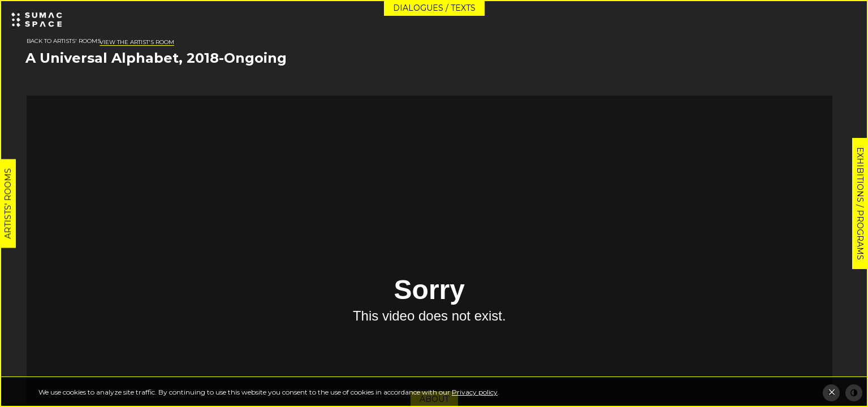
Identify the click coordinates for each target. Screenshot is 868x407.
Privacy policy (475, 392)
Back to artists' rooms (64, 41)
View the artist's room (137, 42)
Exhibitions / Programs (860, 203)
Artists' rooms (8, 204)
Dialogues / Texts (434, 8)
